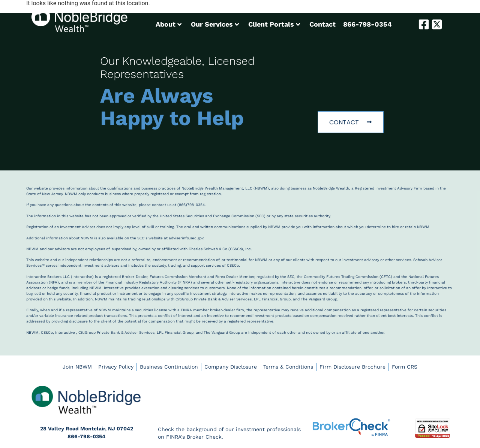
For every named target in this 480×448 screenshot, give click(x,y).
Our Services (215, 24)
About (169, 24)
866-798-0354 (367, 24)
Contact (322, 24)
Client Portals (274, 24)
